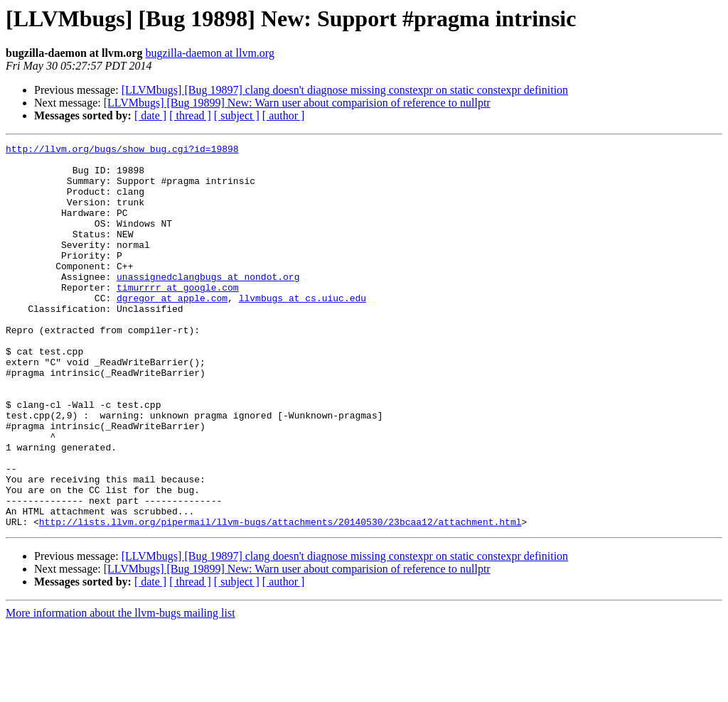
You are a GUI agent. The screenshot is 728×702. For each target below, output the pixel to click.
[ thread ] (190, 115)
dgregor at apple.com (172, 330)
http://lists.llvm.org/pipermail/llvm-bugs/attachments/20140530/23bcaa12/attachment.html (280, 598)
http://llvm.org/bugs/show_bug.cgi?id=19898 (122, 151)
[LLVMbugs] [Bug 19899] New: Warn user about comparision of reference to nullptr (297, 103)
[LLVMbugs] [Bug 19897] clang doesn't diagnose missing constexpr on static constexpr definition (345, 90)
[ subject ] (237, 115)
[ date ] (150, 115)
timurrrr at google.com (178, 317)
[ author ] (284, 115)
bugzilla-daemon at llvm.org (209, 53)
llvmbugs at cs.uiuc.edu (303, 330)
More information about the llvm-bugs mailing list (121, 690)
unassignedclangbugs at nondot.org (208, 304)
